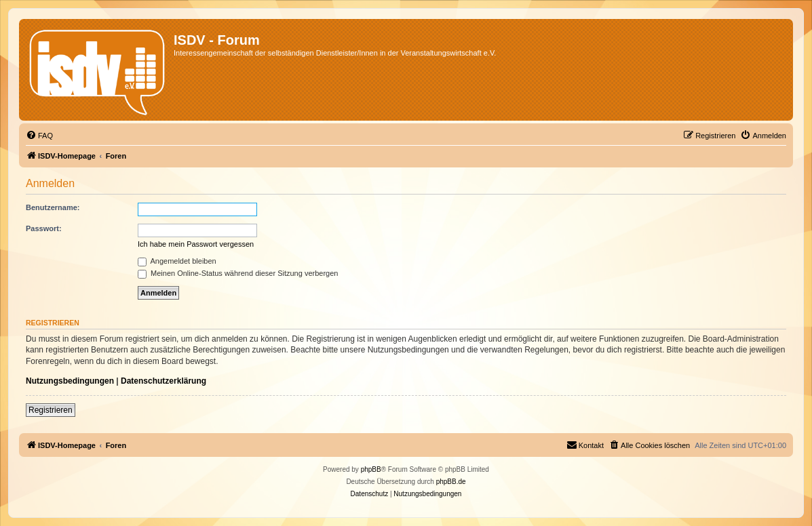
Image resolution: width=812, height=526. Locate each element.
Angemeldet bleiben (177, 261)
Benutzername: (53, 207)
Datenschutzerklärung (163, 381)
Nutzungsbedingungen (70, 381)
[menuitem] (39, 136)
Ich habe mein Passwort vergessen (196, 244)
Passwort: (44, 228)
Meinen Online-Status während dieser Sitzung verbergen (238, 273)
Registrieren (51, 410)
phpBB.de (451, 482)
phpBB (371, 469)
